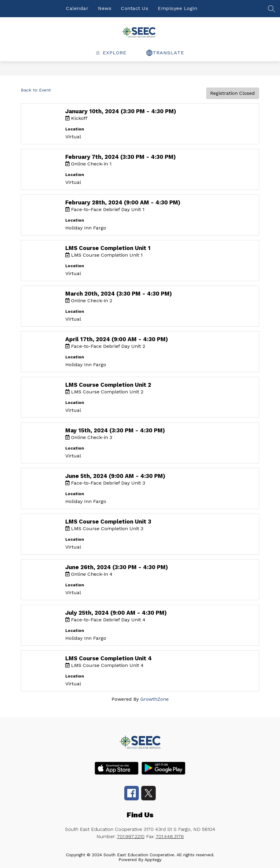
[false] (272, 11)
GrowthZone (155, 699)
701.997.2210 (131, 836)
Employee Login (177, 8)
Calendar (77, 8)
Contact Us (135, 8)
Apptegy (153, 860)
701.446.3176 (170, 836)
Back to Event (36, 90)
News (105, 8)
